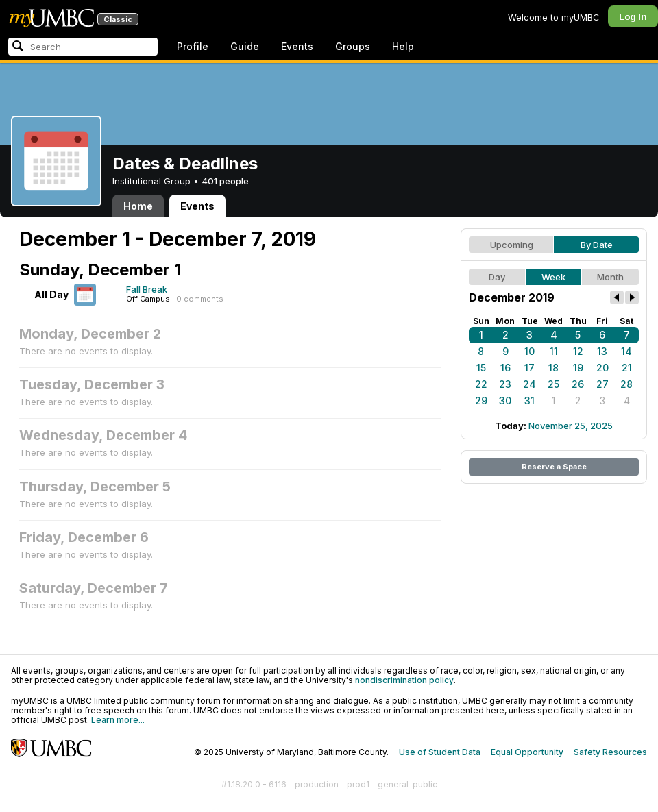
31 (529, 401)
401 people (225, 181)
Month (610, 277)
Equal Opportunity (527, 752)
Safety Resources (610, 752)
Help (403, 46)
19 (578, 368)
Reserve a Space (554, 467)
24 (529, 384)
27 (602, 384)
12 (578, 351)
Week (553, 277)
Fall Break (147, 289)
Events (297, 46)
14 (626, 351)
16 (505, 368)
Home (138, 206)
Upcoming (512, 245)
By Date (597, 245)
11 (554, 351)
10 (529, 351)
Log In (633, 16)
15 (481, 368)
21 (627, 368)
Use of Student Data (440, 752)
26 (578, 384)
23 (505, 384)
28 (626, 384)
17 (529, 368)
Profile (193, 46)
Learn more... (118, 720)
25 (553, 384)
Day (497, 277)
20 (602, 368)
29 (481, 401)
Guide (245, 46)
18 (553, 368)
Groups (353, 46)
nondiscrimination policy (404, 680)
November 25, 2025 (571, 426)
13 (602, 351)
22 (481, 384)
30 (505, 401)
